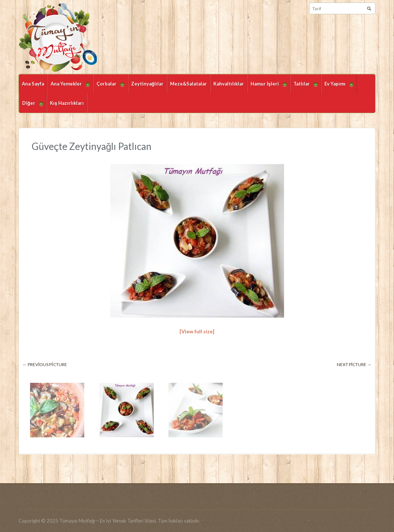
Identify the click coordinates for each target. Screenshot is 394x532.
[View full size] (197, 331)
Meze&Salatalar (188, 84)
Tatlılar (304, 87)
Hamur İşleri (267, 87)
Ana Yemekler (69, 87)
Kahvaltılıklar (229, 84)
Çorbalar (109, 87)
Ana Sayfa (33, 84)
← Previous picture (45, 364)
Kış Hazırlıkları (67, 103)
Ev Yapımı (337, 87)
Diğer (31, 106)
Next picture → (354, 364)
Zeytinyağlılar (147, 84)
